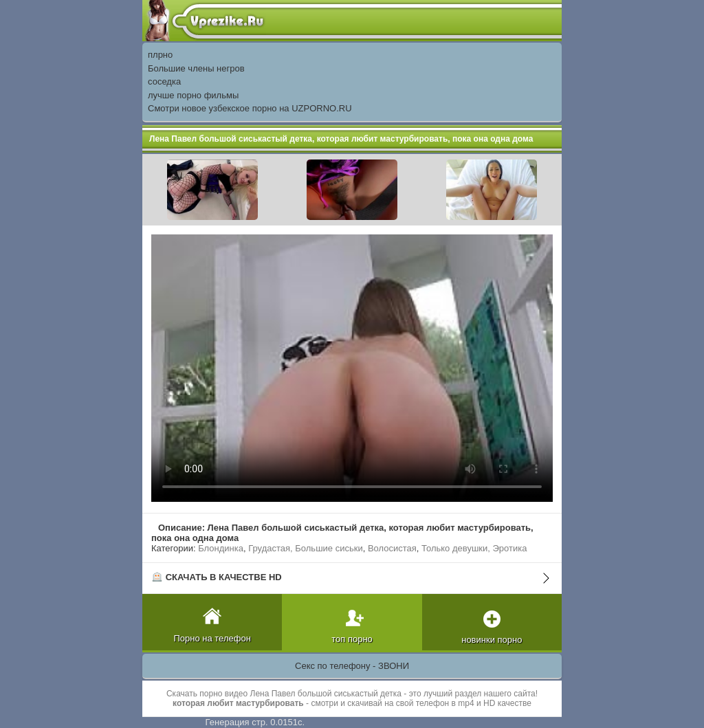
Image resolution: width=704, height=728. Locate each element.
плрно (160, 55)
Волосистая (392, 548)
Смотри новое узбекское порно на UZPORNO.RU (250, 108)
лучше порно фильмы (193, 95)
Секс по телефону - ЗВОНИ (352, 666)
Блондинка (221, 548)
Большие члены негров (196, 68)
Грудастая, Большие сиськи (305, 548)
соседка (164, 81)
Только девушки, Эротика (474, 548)
